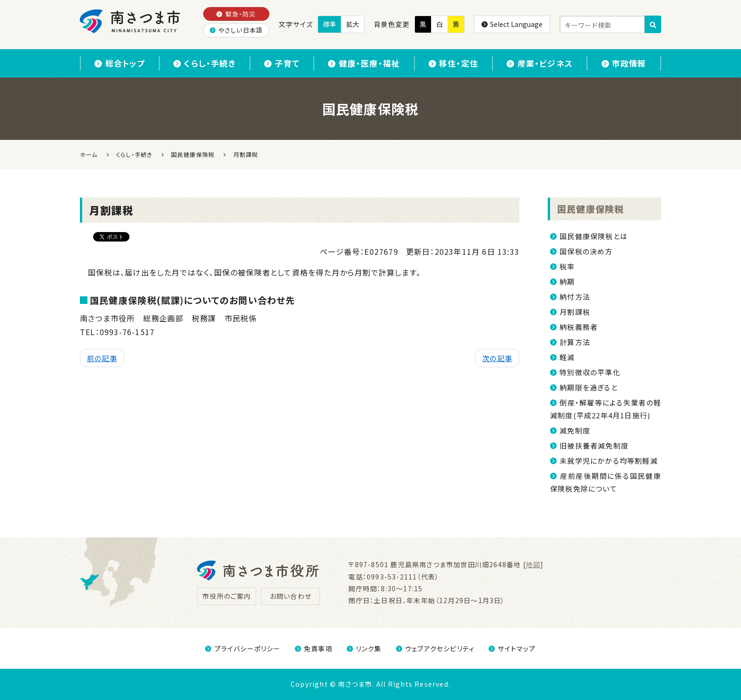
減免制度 (575, 430)
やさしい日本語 (237, 30)
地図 (533, 564)
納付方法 (575, 297)
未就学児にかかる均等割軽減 (609, 461)
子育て (282, 63)
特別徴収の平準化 (590, 372)
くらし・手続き (205, 63)
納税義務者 (579, 327)
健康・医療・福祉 (364, 63)
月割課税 (575, 312)
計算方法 (575, 342)
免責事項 (314, 648)
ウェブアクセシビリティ (435, 648)
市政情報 (624, 63)
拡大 (353, 24)
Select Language (512, 24)
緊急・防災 (236, 14)
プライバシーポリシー (243, 648)
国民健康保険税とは (594, 236)
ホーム (89, 154)
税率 (567, 266)
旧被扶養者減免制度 (594, 445)
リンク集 (364, 648)
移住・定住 (453, 63)
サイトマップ (512, 648)
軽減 (567, 357)
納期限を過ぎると (589, 387)
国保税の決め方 (586, 251)
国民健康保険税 (590, 209)
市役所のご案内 (227, 596)
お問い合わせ (291, 596)
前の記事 (102, 358)
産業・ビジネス (540, 63)
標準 (329, 24)
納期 (567, 281)
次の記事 (497, 358)
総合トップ (120, 63)
